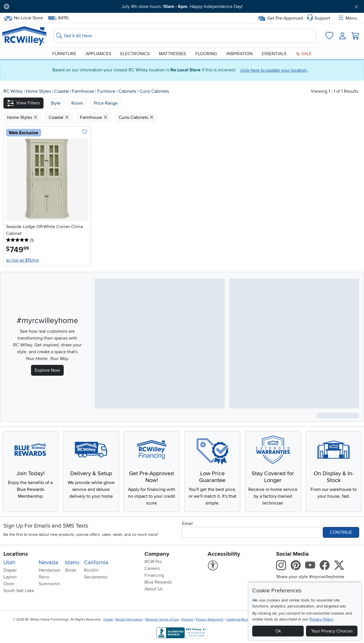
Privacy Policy (321, 619)
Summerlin (49, 584)
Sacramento (96, 577)
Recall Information (129, 620)
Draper (10, 570)
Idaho (72, 563)
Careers (152, 568)
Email (187, 524)
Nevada (48, 563)
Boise (71, 570)
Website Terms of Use (162, 620)
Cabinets (128, 91)
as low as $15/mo (22, 260)
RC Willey (13, 91)
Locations (16, 554)
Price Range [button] (106, 103)
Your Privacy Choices (332, 631)
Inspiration (239, 54)
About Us (154, 589)
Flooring (206, 54)
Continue (341, 532)
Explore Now (47, 370)
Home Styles (39, 91)
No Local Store (23, 18)
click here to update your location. (274, 70)
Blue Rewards (158, 582)
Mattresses (172, 54)
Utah (9, 563)
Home (108, 620)
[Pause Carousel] (7, 7)
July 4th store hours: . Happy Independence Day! (182, 7)
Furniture (64, 54)
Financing (154, 575)
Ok (278, 631)
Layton (10, 577)
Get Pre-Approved (281, 18)
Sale (304, 54)
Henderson (50, 570)
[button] (23, 103)
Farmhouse (84, 91)
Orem (9, 584)
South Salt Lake (19, 591)
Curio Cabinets (154, 91)
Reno (44, 577)
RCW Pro (153, 562)
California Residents (241, 620)
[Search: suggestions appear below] (185, 36)
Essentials (274, 54)
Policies (187, 620)
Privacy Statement (210, 620)
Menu (347, 18)
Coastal (62, 91)
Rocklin (91, 570)
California (96, 563)
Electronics (135, 54)
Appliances (98, 54)
